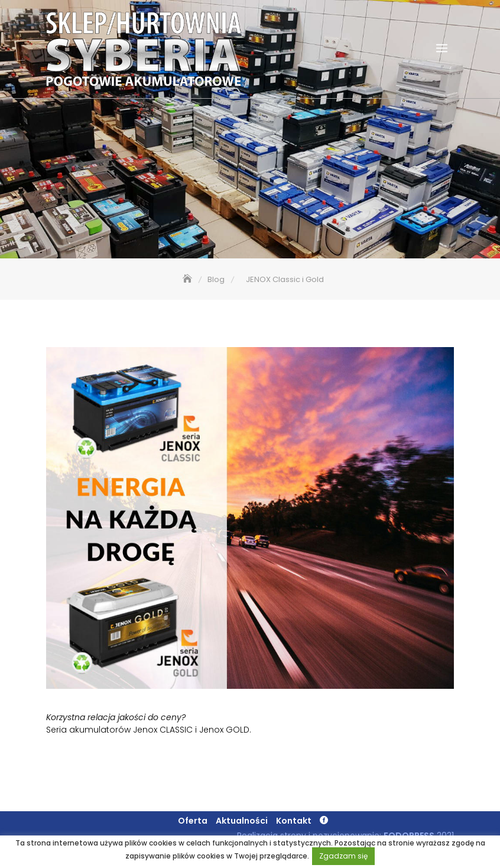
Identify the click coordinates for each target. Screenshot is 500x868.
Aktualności (242, 821)
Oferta (193, 821)
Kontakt (294, 821)
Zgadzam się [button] (343, 856)
